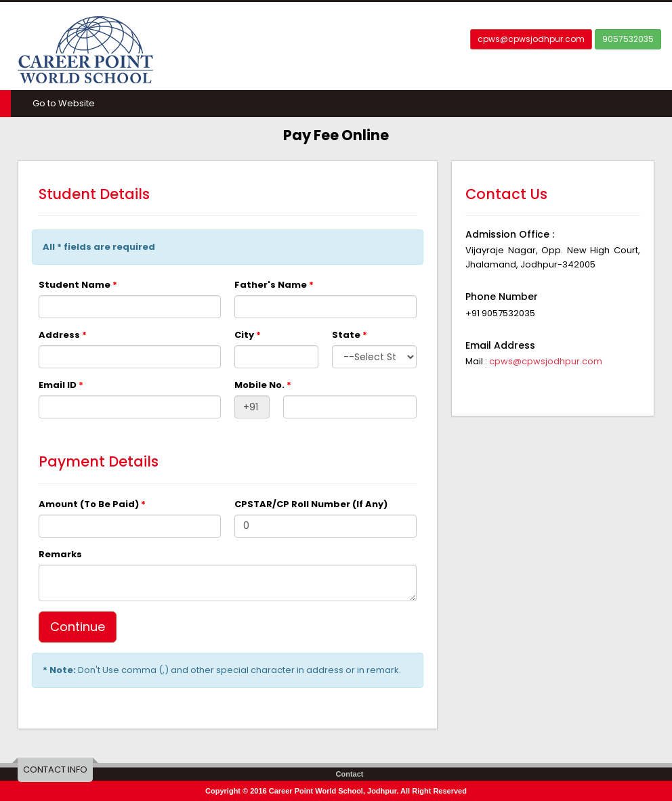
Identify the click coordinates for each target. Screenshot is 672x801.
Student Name (78, 285)
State (350, 335)
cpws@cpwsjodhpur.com (531, 39)
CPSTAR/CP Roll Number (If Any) (311, 504)
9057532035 (628, 39)
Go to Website (64, 103)
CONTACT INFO (55, 770)
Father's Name (274, 285)
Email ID (61, 385)
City (248, 335)
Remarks (60, 554)
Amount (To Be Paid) (92, 504)
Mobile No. (263, 385)
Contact (350, 774)
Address (63, 335)
